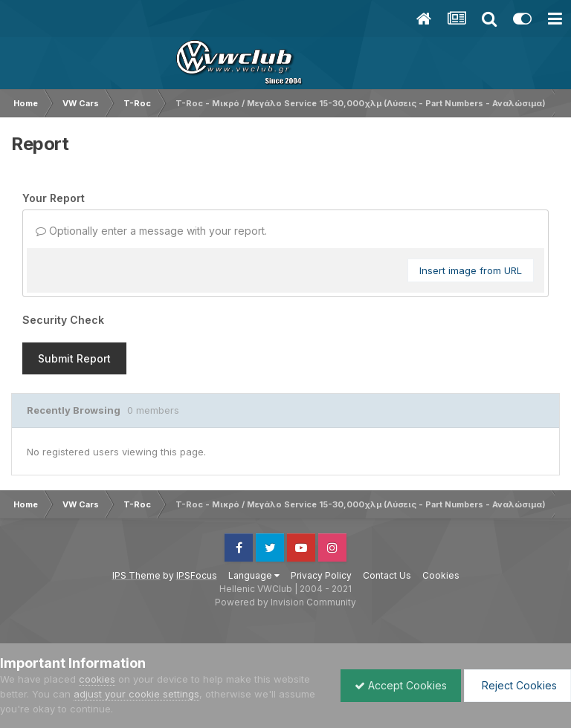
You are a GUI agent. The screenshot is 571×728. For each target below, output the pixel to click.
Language (254, 575)
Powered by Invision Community (285, 602)
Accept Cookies (397, 685)
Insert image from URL (471, 270)
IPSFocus (197, 575)
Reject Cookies (516, 685)
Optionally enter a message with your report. (151, 231)
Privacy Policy (321, 575)
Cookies (441, 575)
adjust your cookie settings (136, 694)
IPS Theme (136, 575)
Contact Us (387, 575)
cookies (97, 679)
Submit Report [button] (74, 358)
